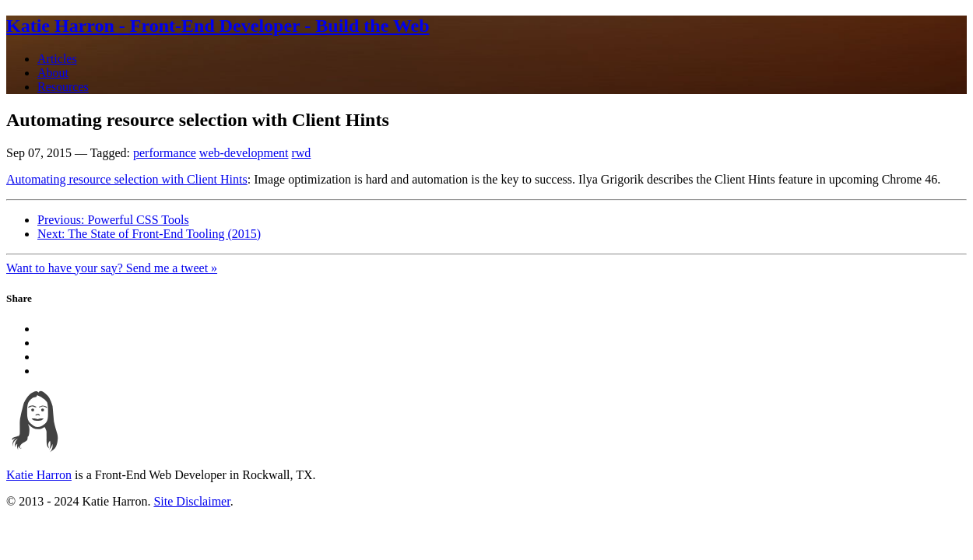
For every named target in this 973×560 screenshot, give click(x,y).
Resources (63, 87)
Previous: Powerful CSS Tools (113, 220)
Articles (57, 59)
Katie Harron (39, 475)
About (53, 73)
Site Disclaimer (191, 501)
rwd (301, 153)
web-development (244, 153)
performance (165, 153)
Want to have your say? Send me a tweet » (112, 268)
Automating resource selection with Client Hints (127, 179)
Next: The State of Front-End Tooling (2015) (149, 234)
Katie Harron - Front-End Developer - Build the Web (218, 26)
